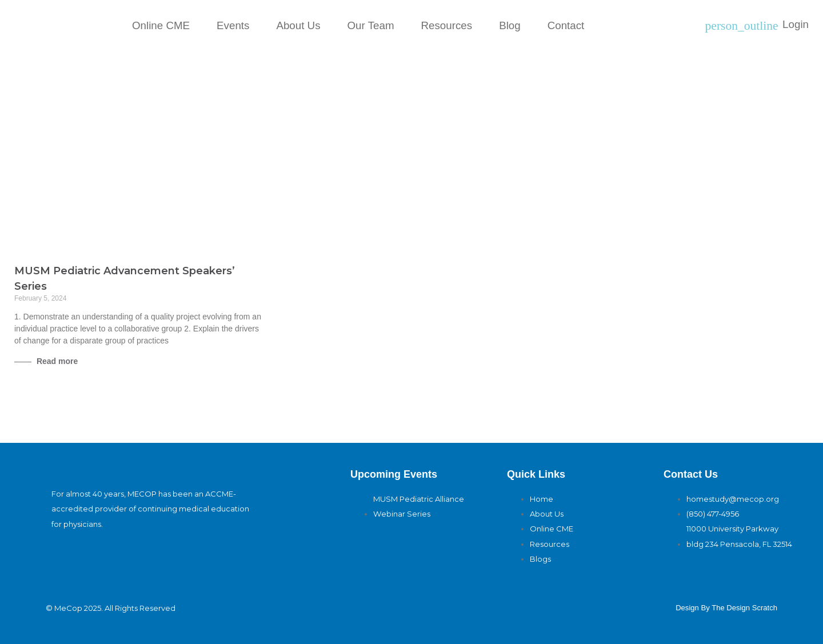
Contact (566, 25)
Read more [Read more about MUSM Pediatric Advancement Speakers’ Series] (56, 361)
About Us (298, 25)
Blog (510, 25)
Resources (447, 25)
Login (796, 24)
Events (233, 25)
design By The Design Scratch (726, 608)
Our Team (371, 25)
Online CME (161, 25)
